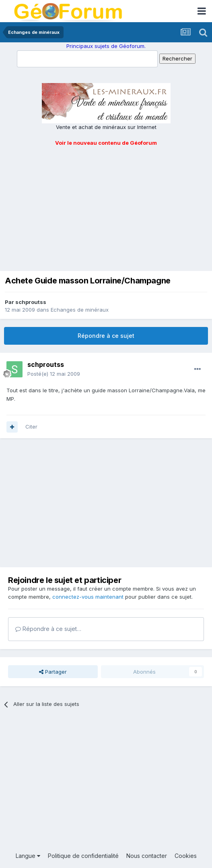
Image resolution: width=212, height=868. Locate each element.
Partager (53, 672)
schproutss (31, 302)
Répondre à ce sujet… (48, 629)
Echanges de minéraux (80, 310)
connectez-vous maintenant (88, 597)
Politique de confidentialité (83, 856)
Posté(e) (54, 374)
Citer (31, 427)
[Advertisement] (106, 207)
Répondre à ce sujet (106, 336)
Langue (28, 856)
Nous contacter (147, 856)
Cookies (186, 856)
